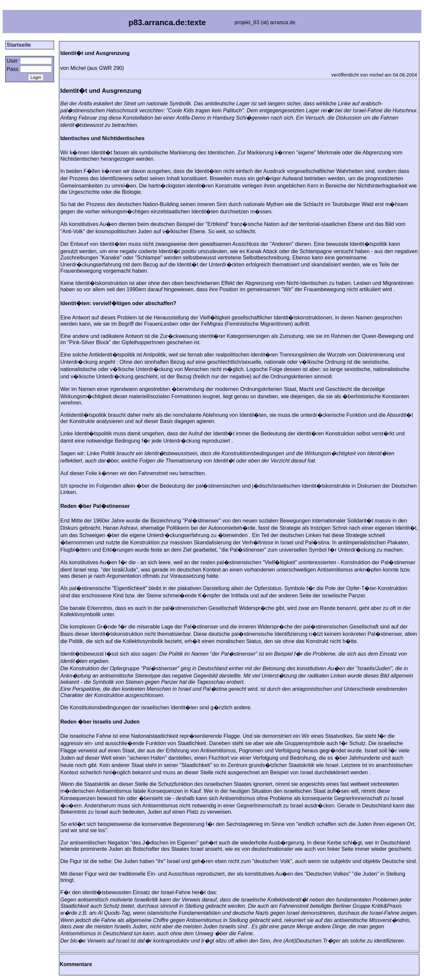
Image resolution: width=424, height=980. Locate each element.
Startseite (19, 45)
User (12, 61)
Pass (13, 69)
